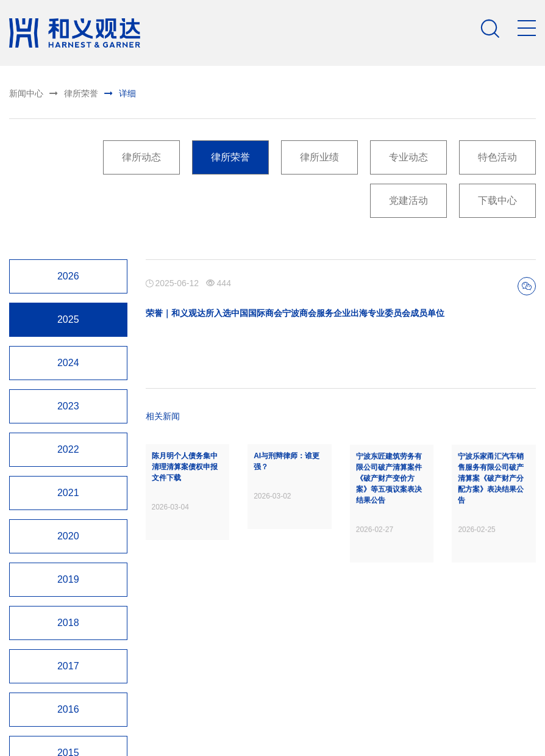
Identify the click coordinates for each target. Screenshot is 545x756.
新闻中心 (25, 93)
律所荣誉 (66, 92)
